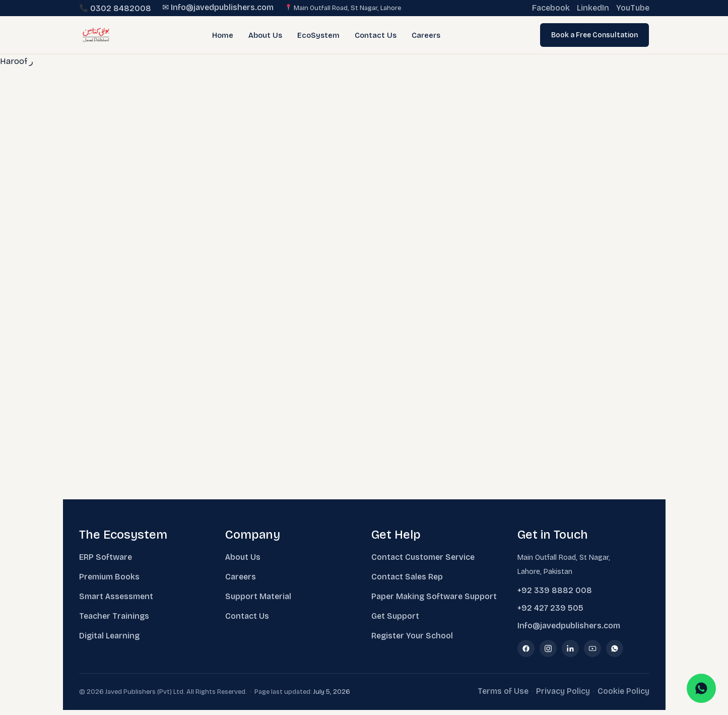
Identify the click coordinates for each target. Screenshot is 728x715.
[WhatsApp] (615, 648)
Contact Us (376, 35)
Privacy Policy (563, 691)
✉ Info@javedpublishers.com (218, 8)
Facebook (551, 8)
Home (223, 35)
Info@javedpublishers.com (569, 626)
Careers (426, 35)
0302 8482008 (115, 8)
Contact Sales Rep (407, 577)
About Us (265, 35)
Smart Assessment (116, 596)
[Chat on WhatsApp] (701, 688)
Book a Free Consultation (594, 35)
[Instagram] (548, 648)
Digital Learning (109, 636)
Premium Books (109, 577)
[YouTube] (592, 648)
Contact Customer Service (423, 557)
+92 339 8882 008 (555, 590)
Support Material (258, 596)
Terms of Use (503, 691)
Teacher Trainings (114, 616)
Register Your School (412, 636)
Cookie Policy (623, 691)
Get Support (395, 616)
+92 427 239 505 (550, 608)
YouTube (633, 8)
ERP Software (106, 557)
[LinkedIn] (570, 648)
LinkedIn (593, 8)
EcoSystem (318, 35)
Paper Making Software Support (434, 596)
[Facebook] (526, 648)
